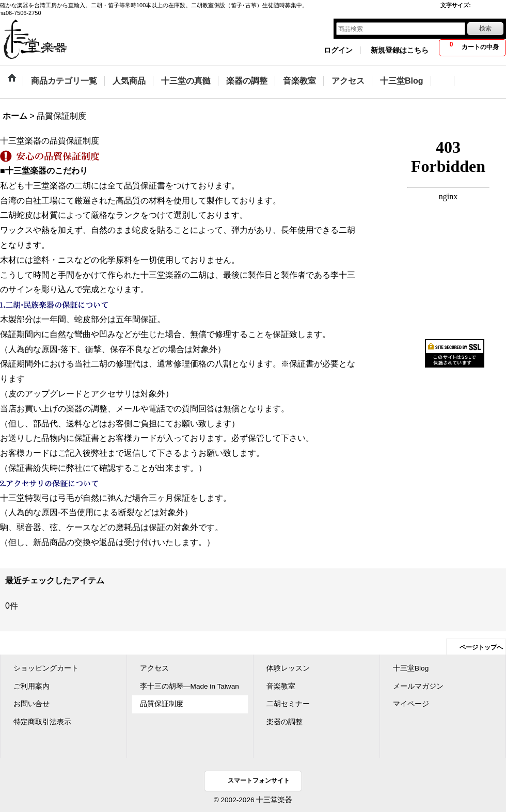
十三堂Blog (411, 668)
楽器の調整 (284, 722)
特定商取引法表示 (42, 722)
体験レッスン (288, 668)
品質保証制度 (162, 704)
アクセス (154, 668)
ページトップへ (481, 647)
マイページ (411, 704)
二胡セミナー (288, 704)
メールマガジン (418, 686)
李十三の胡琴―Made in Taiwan (189, 686)
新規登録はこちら (400, 50)
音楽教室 (281, 686)
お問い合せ (31, 704)
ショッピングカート (46, 668)
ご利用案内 (31, 686)
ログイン (338, 50)
